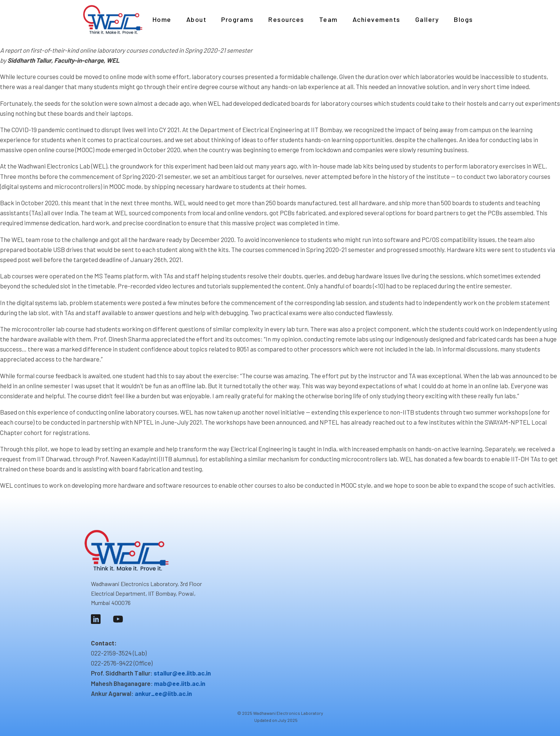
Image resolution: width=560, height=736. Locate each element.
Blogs (464, 19)
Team (328, 19)
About (197, 19)
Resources (286, 19)
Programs (237, 19)
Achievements (376, 19)
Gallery (427, 19)
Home (162, 19)
